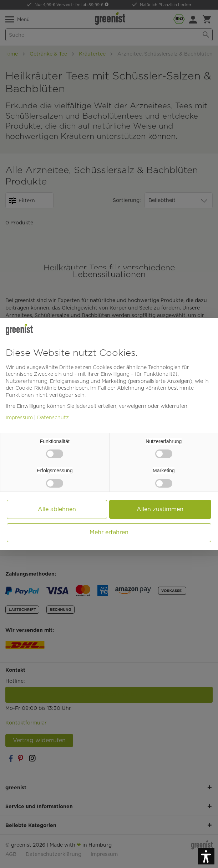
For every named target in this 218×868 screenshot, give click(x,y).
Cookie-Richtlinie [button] (36, 388)
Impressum (19, 417)
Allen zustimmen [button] (160, 509)
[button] (206, 856)
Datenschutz (53, 417)
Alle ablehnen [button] (57, 509)
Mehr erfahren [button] (109, 532)
